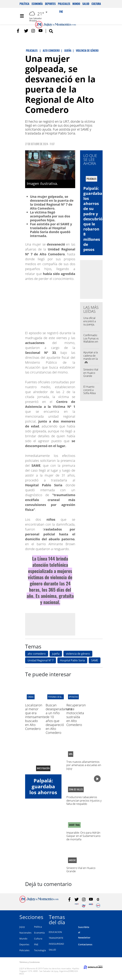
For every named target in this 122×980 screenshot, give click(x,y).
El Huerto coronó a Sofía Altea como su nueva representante (92, 395)
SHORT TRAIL (74, 825)
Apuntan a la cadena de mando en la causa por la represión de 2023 (91, 360)
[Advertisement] (53, 624)
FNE (36, 944)
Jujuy (22, 927)
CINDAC (31, 697)
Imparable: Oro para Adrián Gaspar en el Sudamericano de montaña (83, 836)
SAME (95, 660)
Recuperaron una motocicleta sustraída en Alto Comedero (76, 715)
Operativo (73, 697)
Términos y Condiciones (30, 962)
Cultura (96, 4)
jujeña (56, 654)
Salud (86, 4)
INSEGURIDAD (56, 944)
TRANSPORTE (56, 938)
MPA (71, 754)
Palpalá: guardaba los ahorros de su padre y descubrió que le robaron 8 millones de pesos (93, 219)
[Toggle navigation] (22, 16)
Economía (37, 4)
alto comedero (37, 654)
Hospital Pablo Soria (72, 660)
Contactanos (85, 944)
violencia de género (78, 654)
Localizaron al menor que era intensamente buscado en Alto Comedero (35, 717)
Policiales (64, 4)
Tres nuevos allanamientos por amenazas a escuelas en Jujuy (84, 765)
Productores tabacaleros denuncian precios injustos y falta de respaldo (84, 800)
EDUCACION (55, 932)
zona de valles (76, 789)
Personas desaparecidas (59, 697)
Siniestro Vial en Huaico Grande (91, 373)
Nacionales (25, 933)
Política (24, 4)
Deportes (50, 4)
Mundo (76, 4)
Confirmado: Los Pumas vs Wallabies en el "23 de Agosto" (91, 341)
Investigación (43, 768)
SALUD (52, 950)
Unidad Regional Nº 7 (41, 660)
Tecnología (40, 950)
